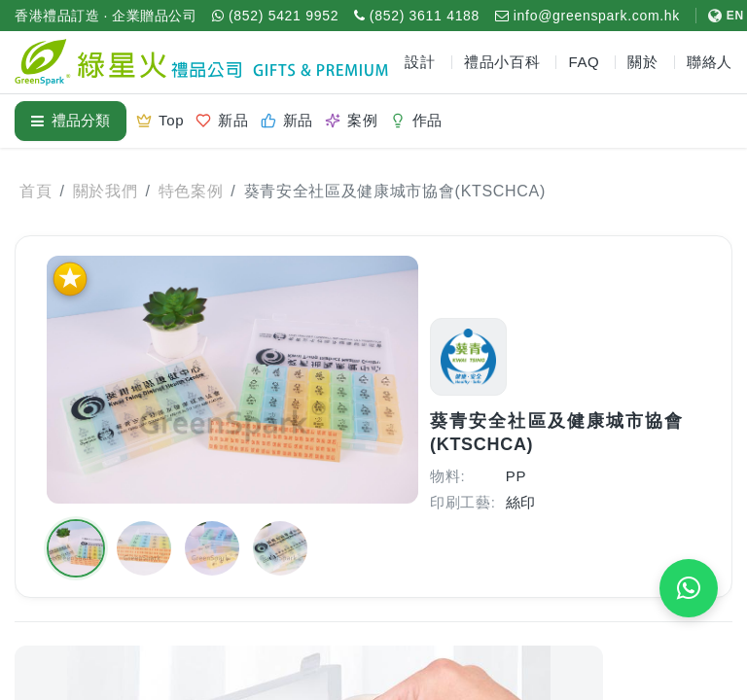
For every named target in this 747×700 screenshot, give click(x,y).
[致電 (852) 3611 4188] (417, 16)
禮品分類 (71, 120)
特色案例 (191, 191)
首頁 (36, 191)
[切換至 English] (720, 16)
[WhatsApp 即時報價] (689, 588)
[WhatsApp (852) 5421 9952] (275, 16)
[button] (76, 548)
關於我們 (106, 191)
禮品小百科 (502, 62)
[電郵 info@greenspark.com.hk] (587, 16)
